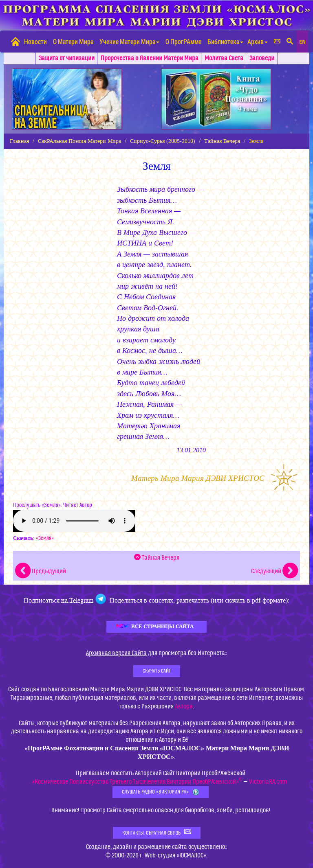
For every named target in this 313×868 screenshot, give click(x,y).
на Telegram (77, 600)
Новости (35, 41)
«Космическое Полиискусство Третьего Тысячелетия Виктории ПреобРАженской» (137, 782)
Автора (184, 706)
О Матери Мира (73, 41)
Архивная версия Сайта (116, 653)
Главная (19, 141)
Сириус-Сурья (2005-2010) (163, 141)
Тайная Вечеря (222, 141)
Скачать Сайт (157, 671)
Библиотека (225, 41)
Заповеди (262, 58)
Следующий (274, 571)
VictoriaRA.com (268, 782)
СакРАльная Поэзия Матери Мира (79, 141)
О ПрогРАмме (183, 41)
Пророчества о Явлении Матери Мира (150, 58)
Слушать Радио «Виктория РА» (161, 792)
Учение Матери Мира (129, 41)
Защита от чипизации (67, 58)
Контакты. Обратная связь (157, 832)
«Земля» (45, 538)
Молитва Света (224, 58)
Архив (258, 41)
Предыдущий (41, 571)
